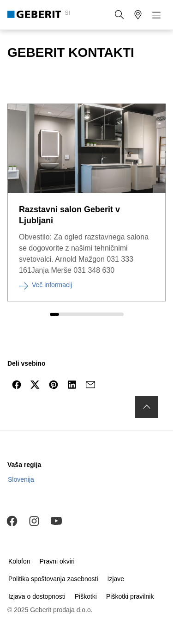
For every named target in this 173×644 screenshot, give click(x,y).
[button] (119, 15)
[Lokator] (138, 15)
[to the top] (147, 407)
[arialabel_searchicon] (119, 15)
